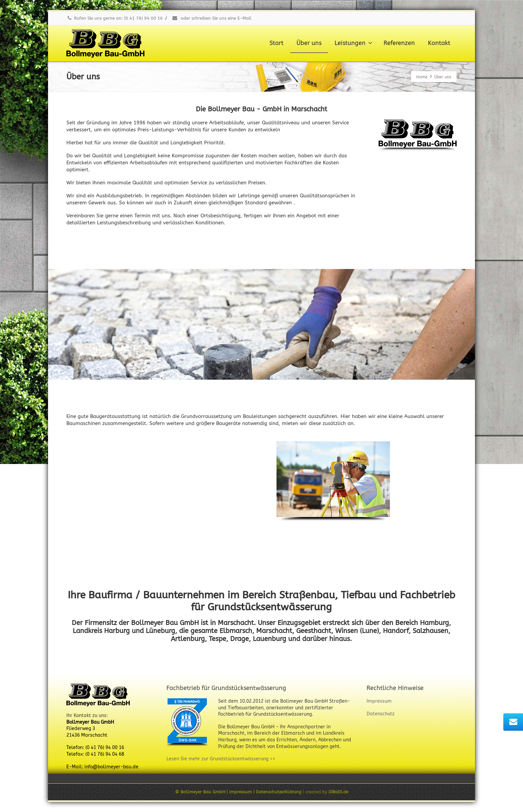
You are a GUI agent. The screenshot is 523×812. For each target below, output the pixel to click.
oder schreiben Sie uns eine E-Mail (212, 18)
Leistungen (353, 43)
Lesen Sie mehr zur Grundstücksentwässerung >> (221, 759)
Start (277, 43)
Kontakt (439, 43)
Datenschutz (381, 714)
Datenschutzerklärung (279, 792)
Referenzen (399, 43)
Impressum (379, 701)
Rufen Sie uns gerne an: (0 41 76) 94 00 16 (115, 18)
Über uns (309, 43)
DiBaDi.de (338, 792)
